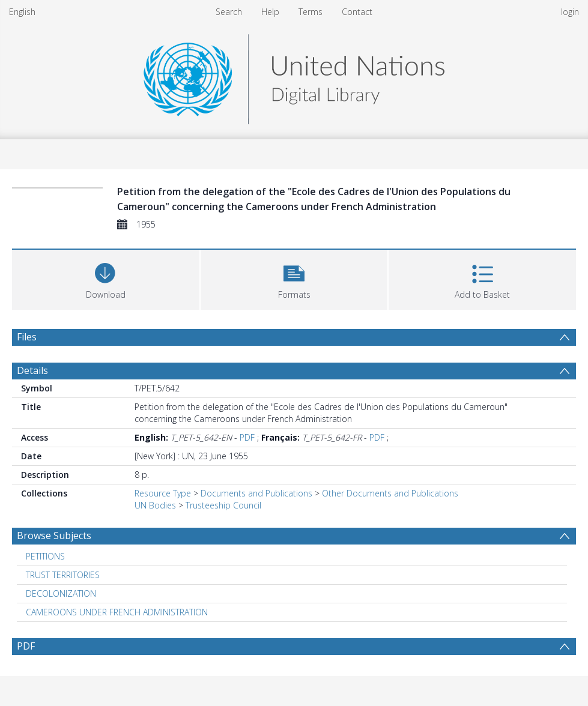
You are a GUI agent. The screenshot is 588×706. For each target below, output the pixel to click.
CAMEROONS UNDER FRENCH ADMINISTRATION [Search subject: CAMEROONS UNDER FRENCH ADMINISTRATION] (117, 612)
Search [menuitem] (229, 12)
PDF (247, 437)
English (22, 12)
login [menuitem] (570, 12)
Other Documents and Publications (390, 493)
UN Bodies (155, 505)
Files (27, 337)
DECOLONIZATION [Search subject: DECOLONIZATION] (61, 593)
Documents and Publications (256, 493)
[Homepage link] (294, 76)
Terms (311, 12)
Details (32, 370)
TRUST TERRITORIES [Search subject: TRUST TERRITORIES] (63, 575)
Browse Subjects (54, 536)
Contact (357, 12)
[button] (294, 278)
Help (270, 12)
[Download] (106, 278)
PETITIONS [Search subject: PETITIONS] (45, 556)
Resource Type (163, 493)
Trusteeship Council (223, 505)
